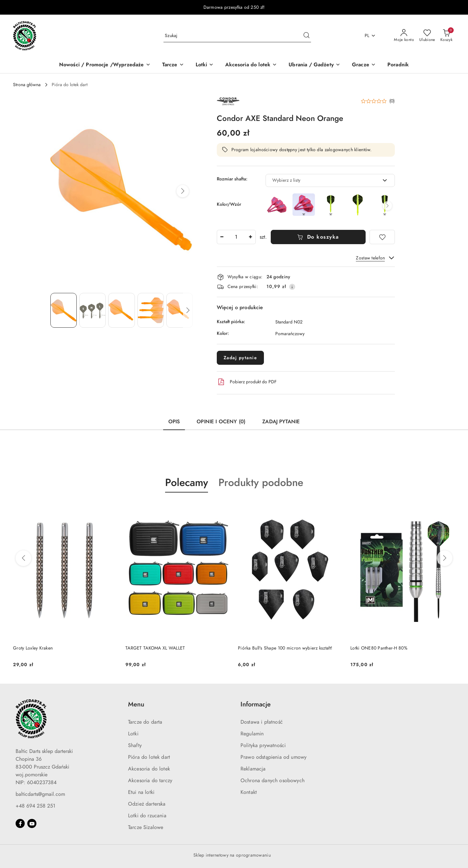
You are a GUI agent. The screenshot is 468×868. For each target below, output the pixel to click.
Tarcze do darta (145, 722)
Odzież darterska (147, 804)
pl (370, 36)
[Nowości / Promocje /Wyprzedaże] (105, 65)
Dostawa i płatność (262, 722)
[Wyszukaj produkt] (237, 36)
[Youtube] (32, 823)
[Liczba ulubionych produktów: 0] (427, 36)
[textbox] (322, 180)
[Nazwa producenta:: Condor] (228, 101)
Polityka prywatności (263, 745)
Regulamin (252, 734)
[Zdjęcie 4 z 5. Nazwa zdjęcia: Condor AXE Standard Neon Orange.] (151, 310)
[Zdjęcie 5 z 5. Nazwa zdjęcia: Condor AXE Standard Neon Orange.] (180, 310)
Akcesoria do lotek (149, 769)
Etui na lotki (141, 792)
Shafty (135, 745)
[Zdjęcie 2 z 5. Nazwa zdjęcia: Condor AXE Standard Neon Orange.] (92, 310)
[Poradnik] (398, 65)
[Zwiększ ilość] (251, 237)
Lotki (133, 734)
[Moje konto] (404, 36)
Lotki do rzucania (147, 816)
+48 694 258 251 (35, 806)
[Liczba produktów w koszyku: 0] (446, 36)
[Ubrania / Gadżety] (314, 65)
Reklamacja (253, 769)
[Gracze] (364, 65)
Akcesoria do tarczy (150, 781)
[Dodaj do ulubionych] (382, 237)
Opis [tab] (174, 422)
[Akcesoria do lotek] (251, 65)
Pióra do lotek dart (149, 757)
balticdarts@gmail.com (40, 794)
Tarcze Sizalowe (146, 827)
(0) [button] (392, 101)
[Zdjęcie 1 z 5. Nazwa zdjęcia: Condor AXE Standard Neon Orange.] (64, 310)
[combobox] (330, 180)
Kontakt (249, 792)
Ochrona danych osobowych (273, 781)
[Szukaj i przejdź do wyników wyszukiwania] (306, 36)
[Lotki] (205, 65)
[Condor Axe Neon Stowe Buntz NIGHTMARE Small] (331, 205)
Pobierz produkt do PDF (247, 382)
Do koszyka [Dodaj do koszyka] (318, 237)
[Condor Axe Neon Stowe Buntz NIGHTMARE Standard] (358, 205)
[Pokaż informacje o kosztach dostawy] (292, 287)
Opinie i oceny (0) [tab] (221, 422)
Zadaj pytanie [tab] (281, 422)
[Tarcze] (173, 65)
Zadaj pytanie (240, 358)
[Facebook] (20, 823)
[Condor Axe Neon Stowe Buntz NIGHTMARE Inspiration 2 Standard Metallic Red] (304, 205)
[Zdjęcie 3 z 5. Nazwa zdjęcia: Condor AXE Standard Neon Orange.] (121, 310)
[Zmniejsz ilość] (222, 237)
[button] (183, 191)
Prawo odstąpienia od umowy (273, 757)
